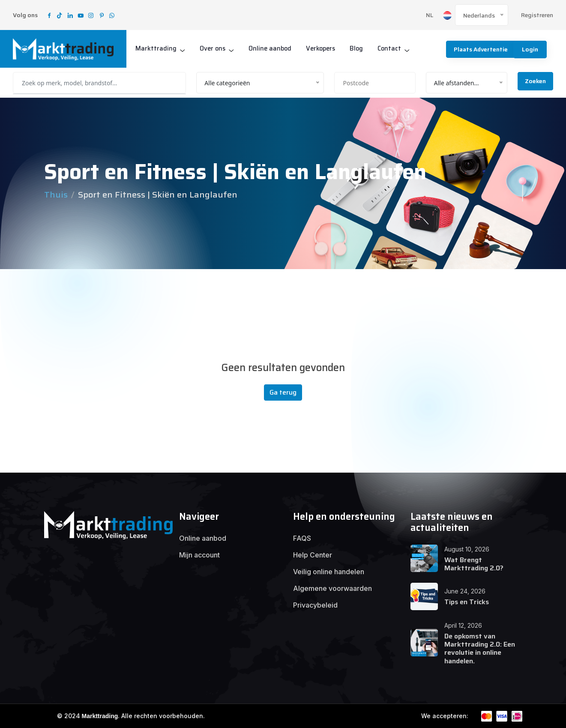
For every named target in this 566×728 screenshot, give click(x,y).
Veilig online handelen (329, 572)
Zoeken (535, 81)
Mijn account (199, 555)
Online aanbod (272, 48)
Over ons (213, 48)
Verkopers (324, 48)
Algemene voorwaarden (332, 588)
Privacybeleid (315, 605)
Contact (395, 48)
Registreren (537, 15)
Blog (361, 48)
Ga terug (283, 392)
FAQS (302, 538)
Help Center (313, 555)
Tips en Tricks (467, 602)
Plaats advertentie (479, 49)
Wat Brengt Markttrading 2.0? (474, 564)
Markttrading (156, 48)
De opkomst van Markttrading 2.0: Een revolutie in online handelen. (480, 649)
